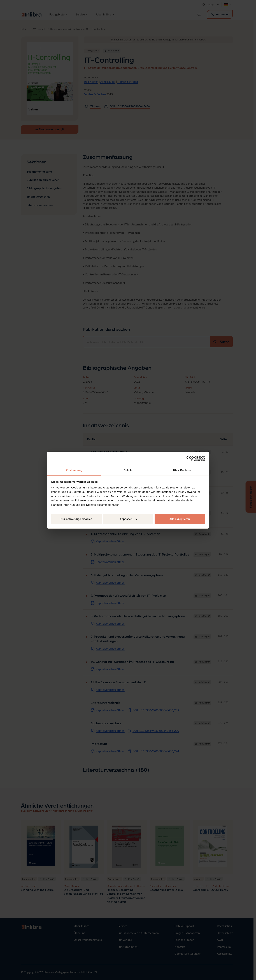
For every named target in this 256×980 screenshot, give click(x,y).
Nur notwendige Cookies (76, 519)
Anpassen (128, 519)
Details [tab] (128, 470)
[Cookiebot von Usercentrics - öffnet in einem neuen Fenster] (189, 458)
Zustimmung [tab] (74, 470)
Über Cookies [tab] (182, 470)
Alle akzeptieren (180, 519)
